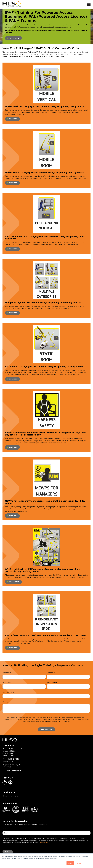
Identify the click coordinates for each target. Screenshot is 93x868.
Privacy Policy (65, 721)
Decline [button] (79, 863)
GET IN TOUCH (14, 38)
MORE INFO (13, 119)
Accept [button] (70, 863)
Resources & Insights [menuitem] (10, 796)
